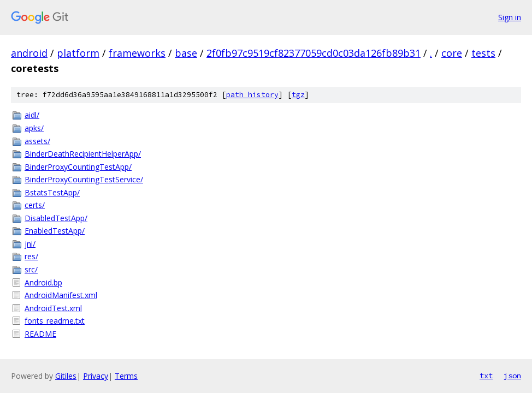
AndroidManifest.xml (61, 295)
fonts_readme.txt (55, 321)
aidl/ (32, 115)
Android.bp (43, 282)
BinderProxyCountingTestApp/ (78, 167)
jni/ (30, 244)
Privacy (96, 376)
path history (252, 95)
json (512, 376)
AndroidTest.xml (53, 308)
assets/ (37, 141)
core (452, 53)
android (29, 53)
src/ (31, 269)
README (40, 334)
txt (486, 376)
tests (483, 53)
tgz (298, 95)
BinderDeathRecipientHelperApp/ (83, 154)
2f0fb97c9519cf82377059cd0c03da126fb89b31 (314, 53)
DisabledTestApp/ (56, 218)
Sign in (510, 17)
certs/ (35, 205)
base (186, 53)
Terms (126, 376)
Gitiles (66, 376)
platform (78, 53)
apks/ (34, 128)
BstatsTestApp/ (52, 192)
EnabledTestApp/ (55, 231)
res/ (31, 256)
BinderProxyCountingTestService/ (84, 179)
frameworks (137, 53)
